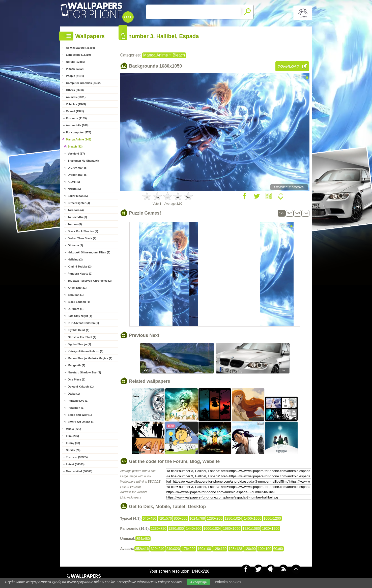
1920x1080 (251, 528)
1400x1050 (253, 518)
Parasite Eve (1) (78, 401)
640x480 (150, 518)
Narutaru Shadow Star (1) (84, 372)
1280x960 (215, 518)
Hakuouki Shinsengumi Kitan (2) (89, 252)
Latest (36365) (75, 464)
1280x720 (159, 528)
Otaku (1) (74, 394)
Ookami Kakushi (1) (81, 387)
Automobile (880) (77, 125)
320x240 (158, 549)
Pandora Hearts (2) (80, 274)
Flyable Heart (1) (79, 330)
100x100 (265, 549)
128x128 (235, 549)
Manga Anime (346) (79, 139)
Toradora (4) (76, 210)
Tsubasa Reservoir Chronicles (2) (90, 281)
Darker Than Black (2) (82, 238)
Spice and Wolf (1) (80, 415)
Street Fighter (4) (79, 203)
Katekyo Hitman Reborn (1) (86, 351)
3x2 (289, 213)
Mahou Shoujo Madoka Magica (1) (90, 358)
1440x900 (194, 528)
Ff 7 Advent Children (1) (83, 323)
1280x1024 (233, 518)
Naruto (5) (74, 189)
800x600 (181, 518)
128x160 (220, 549)
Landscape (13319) (78, 55)
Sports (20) (73, 450)
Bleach (179, 55)
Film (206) (73, 436)
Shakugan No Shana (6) (83, 161)
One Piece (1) (77, 379)
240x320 (173, 549)
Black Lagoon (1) (79, 302)
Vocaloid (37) (76, 154)
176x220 (189, 549)
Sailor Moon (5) (78, 196)
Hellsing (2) (75, 259)
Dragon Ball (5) (78, 175)
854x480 (143, 539)
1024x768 (197, 518)
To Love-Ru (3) (77, 217)
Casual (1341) (75, 111)
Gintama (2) (76, 245)
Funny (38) (73, 443)
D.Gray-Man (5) (78, 168)
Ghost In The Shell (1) (82, 337)
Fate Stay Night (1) (80, 316)
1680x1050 (232, 528)
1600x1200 (272, 518)
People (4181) (75, 76)
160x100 (204, 549)
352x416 (142, 549)
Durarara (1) (76, 309)
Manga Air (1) (77, 365)
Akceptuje (198, 582)
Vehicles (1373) (76, 104)
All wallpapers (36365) (81, 48)
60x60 (278, 549)
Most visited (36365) (79, 471)
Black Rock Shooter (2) (83, 231)
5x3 (297, 213)
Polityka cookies (228, 582)
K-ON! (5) (74, 182)
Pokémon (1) (76, 408)
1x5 (282, 213)
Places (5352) (75, 69)
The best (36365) (77, 457)
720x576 (165, 518)
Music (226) (74, 429)
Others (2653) (75, 90)
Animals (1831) (76, 97)
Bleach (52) (75, 146)
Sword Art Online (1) (81, 422)
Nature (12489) (76, 62)
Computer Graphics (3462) (83, 83)
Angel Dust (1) (77, 288)
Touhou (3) (75, 224)
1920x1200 (270, 528)
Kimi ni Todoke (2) (80, 267)
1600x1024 (212, 528)
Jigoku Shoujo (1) (79, 344)
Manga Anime (156, 55)
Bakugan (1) (76, 295)
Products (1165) (77, 118)
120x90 (250, 549)
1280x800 (176, 528)
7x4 (305, 213)
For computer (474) (79, 132)
